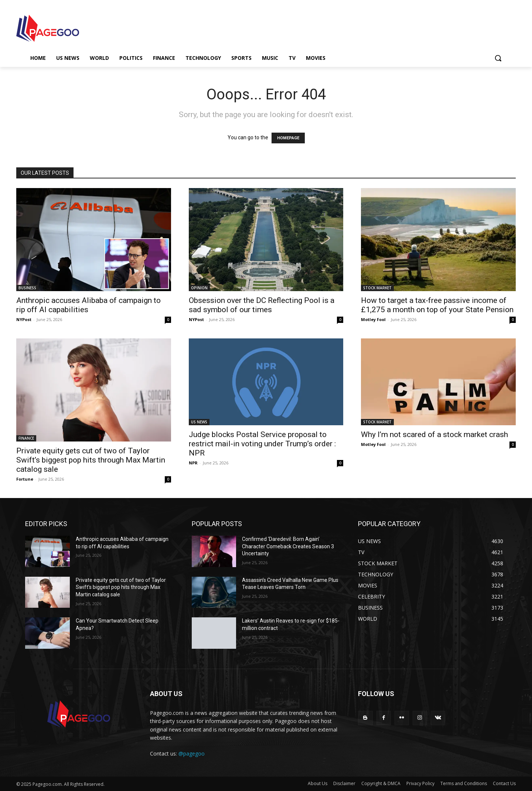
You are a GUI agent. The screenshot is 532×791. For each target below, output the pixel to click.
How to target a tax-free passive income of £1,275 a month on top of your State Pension (437, 305)
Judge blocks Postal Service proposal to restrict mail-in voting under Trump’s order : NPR (262, 444)
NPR (193, 463)
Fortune (25, 479)
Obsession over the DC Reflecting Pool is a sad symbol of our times (262, 305)
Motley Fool (373, 319)
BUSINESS (27, 288)
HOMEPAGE (288, 138)
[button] (498, 58)
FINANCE (26, 438)
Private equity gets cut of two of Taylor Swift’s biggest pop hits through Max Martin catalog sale (91, 460)
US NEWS (199, 422)
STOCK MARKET (377, 288)
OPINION (199, 288)
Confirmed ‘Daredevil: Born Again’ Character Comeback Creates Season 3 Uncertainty (288, 546)
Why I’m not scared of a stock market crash (434, 434)
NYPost (24, 319)
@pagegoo (192, 754)
